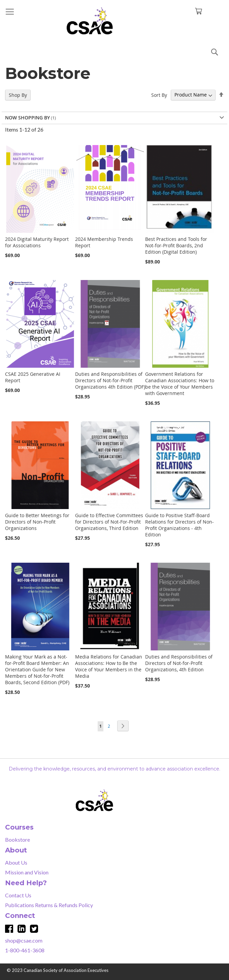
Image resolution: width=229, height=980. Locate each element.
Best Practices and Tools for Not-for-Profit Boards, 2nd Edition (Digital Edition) (176, 245)
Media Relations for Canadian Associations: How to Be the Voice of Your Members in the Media (109, 666)
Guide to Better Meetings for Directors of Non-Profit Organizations (37, 522)
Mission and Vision (27, 872)
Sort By (159, 95)
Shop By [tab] (18, 95)
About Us (16, 862)
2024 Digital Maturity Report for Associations (37, 242)
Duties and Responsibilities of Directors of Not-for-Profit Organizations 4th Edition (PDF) (110, 380)
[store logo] (115, 21)
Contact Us (18, 895)
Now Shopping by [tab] (27, 118)
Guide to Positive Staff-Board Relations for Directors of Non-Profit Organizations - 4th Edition (179, 525)
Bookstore (18, 839)
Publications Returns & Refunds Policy (49, 905)
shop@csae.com (24, 940)
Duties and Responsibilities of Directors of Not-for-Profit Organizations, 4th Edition (179, 663)
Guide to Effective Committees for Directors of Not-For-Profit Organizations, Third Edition (109, 522)
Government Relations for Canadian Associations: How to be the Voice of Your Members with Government (180, 384)
